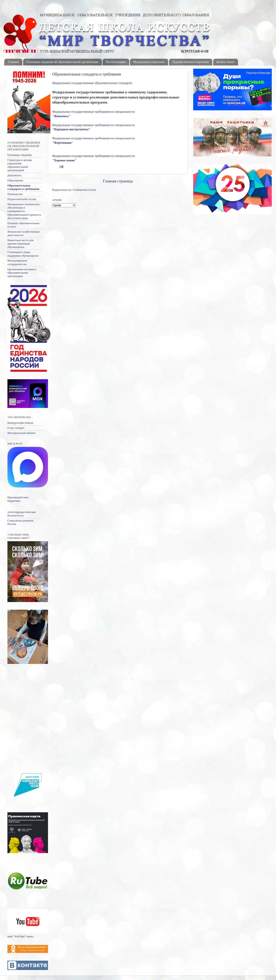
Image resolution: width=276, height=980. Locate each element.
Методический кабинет (22, 433)
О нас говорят (16, 428)
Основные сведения (19, 155)
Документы (14, 175)
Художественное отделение (191, 62)
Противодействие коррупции (18, 499)
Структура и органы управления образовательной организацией (20, 165)
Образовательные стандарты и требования (23, 187)
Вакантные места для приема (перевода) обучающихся (20, 244)
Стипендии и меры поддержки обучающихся (23, 254)
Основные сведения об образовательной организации (62, 62)
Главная (14, 62)
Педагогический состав (22, 199)
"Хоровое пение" (64, 160)
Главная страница (118, 181)
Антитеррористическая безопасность (22, 514)
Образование (15, 180)
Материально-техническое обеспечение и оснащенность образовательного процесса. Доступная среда (24, 211)
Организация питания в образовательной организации (22, 273)
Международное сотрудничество (17, 262)
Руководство (15, 194)
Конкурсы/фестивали (20, 423)
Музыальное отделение (149, 62)
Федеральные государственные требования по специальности (94, 112)
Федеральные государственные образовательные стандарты (92, 83)
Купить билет (225, 62)
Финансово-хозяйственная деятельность (23, 233)
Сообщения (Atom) (84, 190)
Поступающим (116, 62)
